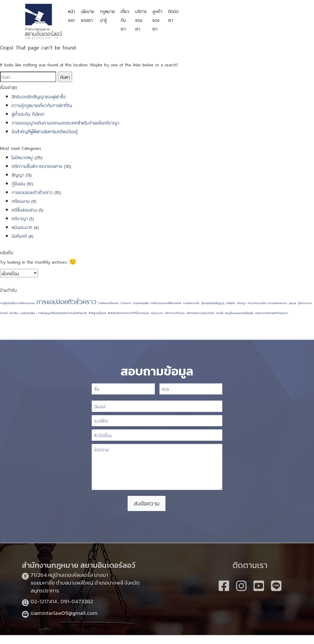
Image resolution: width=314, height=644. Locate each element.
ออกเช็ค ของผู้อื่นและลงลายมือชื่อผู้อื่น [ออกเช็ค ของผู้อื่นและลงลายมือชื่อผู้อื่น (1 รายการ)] (235, 313)
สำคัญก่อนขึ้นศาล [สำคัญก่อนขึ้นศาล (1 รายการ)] (97, 313)
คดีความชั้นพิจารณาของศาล (37, 166)
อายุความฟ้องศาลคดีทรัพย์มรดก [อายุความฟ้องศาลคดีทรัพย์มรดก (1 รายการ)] (272, 313)
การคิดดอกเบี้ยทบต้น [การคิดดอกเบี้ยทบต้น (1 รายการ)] (108, 303)
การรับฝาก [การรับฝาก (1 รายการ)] (126, 303)
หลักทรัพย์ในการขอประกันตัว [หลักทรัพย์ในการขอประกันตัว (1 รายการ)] (200, 313)
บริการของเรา (141, 20)
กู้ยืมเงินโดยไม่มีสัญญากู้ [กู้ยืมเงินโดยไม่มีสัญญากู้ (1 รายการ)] (213, 303)
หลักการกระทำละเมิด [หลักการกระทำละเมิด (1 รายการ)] (175, 313)
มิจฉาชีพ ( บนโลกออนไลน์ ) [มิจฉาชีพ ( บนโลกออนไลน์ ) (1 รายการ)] (23, 313)
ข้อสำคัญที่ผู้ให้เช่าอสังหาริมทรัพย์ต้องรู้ (45, 131)
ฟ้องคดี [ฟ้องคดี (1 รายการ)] (4, 313)
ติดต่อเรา (173, 15)
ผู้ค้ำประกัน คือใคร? (28, 114)
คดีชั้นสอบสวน (24, 209)
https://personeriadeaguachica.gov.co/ (216, 15)
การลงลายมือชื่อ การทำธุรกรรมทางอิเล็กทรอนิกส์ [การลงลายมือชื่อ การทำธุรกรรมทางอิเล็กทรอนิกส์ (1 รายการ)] (157, 303)
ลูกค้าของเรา (157, 20)
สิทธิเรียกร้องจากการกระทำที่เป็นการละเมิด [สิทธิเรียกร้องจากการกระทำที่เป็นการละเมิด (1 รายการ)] (129, 313)
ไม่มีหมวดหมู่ (22, 157)
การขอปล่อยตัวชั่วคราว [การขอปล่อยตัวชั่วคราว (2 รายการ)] (66, 301)
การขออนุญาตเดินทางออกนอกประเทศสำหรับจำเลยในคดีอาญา (65, 122)
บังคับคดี (19, 236)
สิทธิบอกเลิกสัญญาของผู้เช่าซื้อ (39, 96)
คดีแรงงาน (21, 201)
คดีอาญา (20, 218)
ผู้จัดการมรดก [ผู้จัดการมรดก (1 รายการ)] (305, 303)
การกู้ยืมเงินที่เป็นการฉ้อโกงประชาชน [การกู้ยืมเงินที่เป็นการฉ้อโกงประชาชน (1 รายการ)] (17, 303)
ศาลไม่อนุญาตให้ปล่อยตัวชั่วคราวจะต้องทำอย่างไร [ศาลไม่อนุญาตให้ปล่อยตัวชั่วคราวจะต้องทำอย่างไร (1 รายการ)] (63, 313)
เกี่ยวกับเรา (125, 20)
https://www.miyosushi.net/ (275, 12)
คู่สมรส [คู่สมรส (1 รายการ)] (292, 303)
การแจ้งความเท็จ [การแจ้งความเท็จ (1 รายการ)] (191, 303)
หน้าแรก (72, 15)
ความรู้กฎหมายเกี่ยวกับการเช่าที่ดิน (42, 105)
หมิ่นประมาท (22, 227)
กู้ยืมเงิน (18, 183)
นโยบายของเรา (88, 15)
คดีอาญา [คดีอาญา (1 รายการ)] (241, 303)
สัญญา (18, 174)
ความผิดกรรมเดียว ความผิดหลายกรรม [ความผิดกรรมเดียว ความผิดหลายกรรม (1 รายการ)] (267, 303)
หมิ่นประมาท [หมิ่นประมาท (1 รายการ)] (157, 313)
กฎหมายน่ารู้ (107, 15)
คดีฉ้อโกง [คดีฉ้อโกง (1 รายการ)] (231, 303)
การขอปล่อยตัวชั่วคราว (32, 192)
